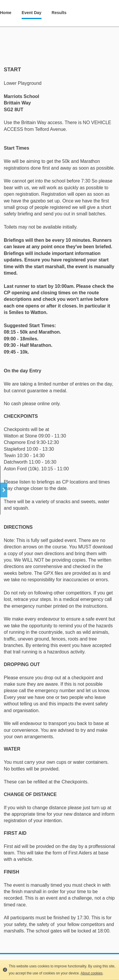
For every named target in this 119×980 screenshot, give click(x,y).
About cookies (91, 973)
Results (59, 13)
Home (6, 13)
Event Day (32, 13)
